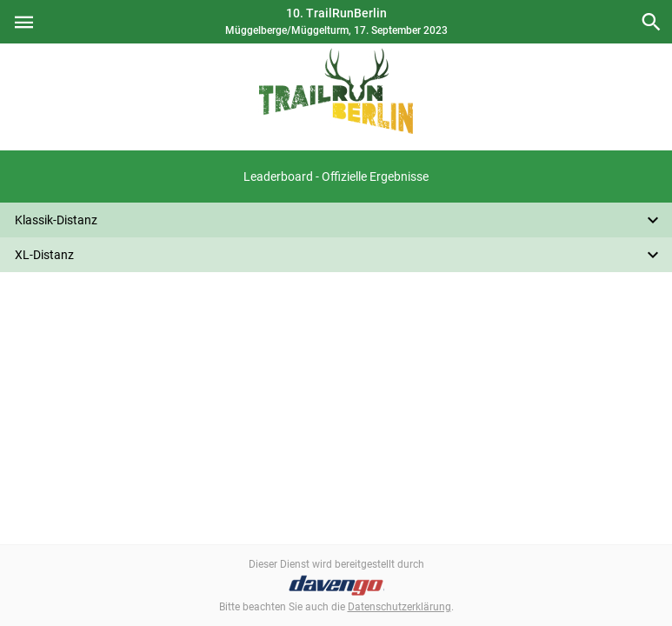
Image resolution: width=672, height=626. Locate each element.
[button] (336, 176)
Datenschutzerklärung (399, 607)
